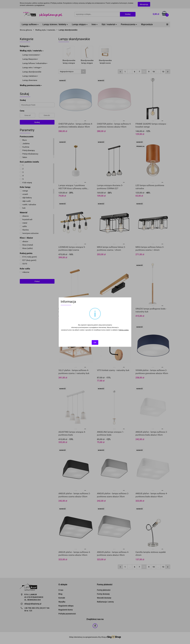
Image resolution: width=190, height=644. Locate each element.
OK (95, 343)
